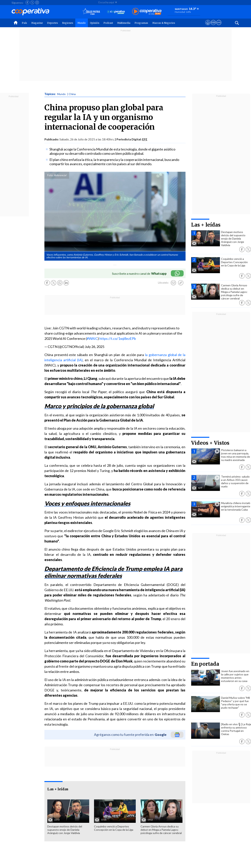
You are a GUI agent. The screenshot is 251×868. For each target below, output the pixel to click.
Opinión (95, 23)
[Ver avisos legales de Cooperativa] (208, 26)
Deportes (53, 23)
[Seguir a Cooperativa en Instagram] (37, 3)
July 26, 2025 (95, 347)
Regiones (68, 23)
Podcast (108, 23)
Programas (141, 23)
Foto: (50, 175)
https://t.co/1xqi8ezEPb (118, 338)
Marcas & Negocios (164, 23)
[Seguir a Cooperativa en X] (32, 3)
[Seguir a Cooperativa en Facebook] (27, 3)
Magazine (37, 23)
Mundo (82, 23)
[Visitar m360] (213, 26)
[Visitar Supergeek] (219, 26)
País (24, 23)
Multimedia (124, 23)
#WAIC (92, 338)
